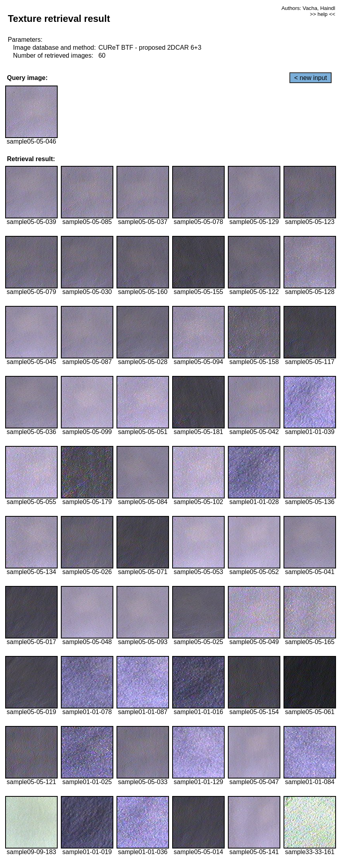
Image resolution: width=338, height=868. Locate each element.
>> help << (322, 14)
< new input (311, 78)
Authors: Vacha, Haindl (308, 8)
